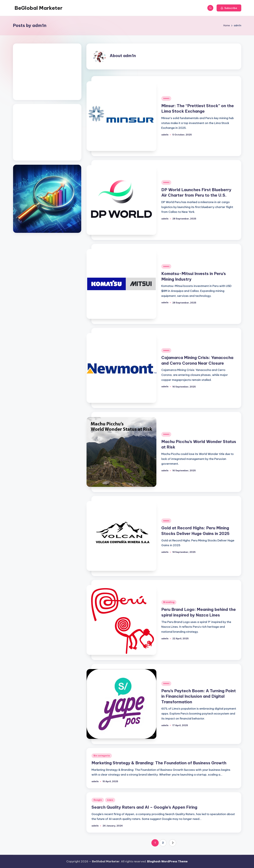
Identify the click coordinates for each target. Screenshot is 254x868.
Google (98, 800)
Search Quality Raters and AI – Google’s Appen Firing (144, 807)
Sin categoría (102, 756)
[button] (229, 8)
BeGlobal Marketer (38, 8)
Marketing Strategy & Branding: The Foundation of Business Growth (159, 763)
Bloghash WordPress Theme (167, 861)
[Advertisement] (47, 72)
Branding (169, 602)
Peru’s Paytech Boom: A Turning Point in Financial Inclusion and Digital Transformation (199, 696)
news (166, 98)
